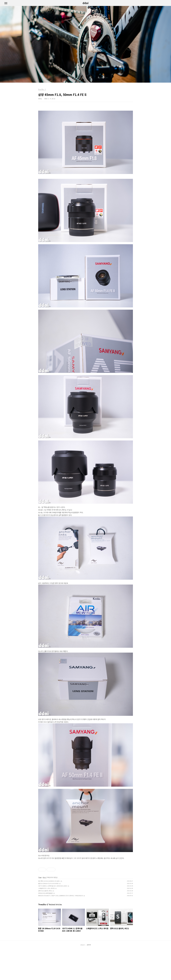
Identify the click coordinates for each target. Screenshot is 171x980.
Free (40, 908)
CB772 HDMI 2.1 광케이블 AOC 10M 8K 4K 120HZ (53, 917)
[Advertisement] (86, 877)
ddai (86, 3)
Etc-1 (45, 908)
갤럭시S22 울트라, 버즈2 (45, 922)
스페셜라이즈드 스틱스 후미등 (46, 919)
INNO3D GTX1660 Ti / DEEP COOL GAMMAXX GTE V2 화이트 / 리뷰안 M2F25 (61, 926)
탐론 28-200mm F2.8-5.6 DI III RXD (48, 914)
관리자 (89, 976)
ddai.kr (83, 976)
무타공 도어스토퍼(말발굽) (45, 924)
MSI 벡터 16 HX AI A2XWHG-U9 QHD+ (49, 912)
